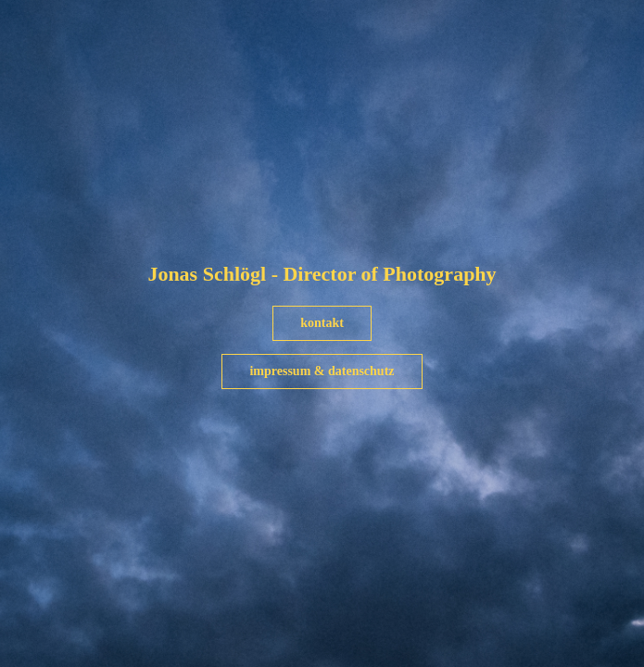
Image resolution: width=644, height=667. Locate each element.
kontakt (322, 323)
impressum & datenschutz (322, 371)
